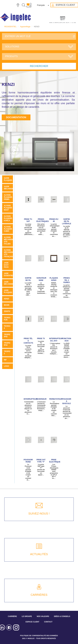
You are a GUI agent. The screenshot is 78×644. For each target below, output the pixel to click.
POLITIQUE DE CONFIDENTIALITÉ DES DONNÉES (39, 636)
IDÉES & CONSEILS (62, 616)
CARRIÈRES (39, 595)
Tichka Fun (7, 319)
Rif (5, 360)
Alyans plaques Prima (8, 197)
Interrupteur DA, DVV (56, 340)
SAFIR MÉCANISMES (10, 188)
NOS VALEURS (43, 616)
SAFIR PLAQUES (8, 179)
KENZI (6, 299)
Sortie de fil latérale (67, 221)
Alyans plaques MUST (8, 208)
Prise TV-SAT (28, 220)
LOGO (6, 366)
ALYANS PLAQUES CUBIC (8, 229)
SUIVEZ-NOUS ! (39, 514)
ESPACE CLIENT (32, 622)
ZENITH (7, 311)
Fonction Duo (67, 340)
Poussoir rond (28, 461)
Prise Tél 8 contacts (28, 341)
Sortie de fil (28, 279)
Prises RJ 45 (54, 220)
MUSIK (7, 305)
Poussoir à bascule (67, 401)
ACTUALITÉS (39, 554)
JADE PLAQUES (8, 291)
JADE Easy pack (6, 265)
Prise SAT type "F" (41, 461)
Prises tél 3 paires (67, 280)
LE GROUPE (27, 616)
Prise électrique (55, 461)
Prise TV (41, 339)
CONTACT (48, 622)
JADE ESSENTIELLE (10, 274)
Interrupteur (30, 399)
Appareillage (25, 27)
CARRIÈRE (12, 616)
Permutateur (56, 399)
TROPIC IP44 (7, 344)
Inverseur (42, 399)
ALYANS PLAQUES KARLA (8, 218)
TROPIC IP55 (7, 336)
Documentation (16, 117)
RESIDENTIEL (10, 27)
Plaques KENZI (54, 279)
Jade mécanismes (10, 283)
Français (41, 5)
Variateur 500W (41, 279)
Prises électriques (43, 220)
